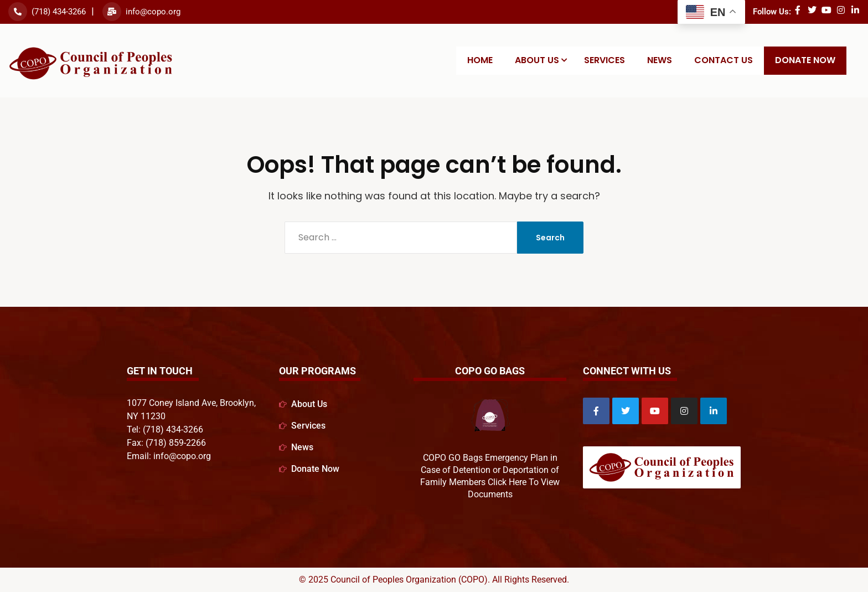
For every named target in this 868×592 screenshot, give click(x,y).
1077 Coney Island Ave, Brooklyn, (191, 403)
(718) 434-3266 (59, 12)
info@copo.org (153, 12)
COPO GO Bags (490, 371)
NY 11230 (146, 416)
